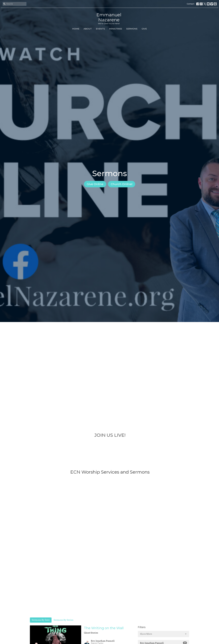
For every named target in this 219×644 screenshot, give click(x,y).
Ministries (116, 29)
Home (76, 29)
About (88, 29)
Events (100, 29)
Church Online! (122, 184)
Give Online (95, 184)
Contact (191, 4)
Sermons (132, 29)
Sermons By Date (41, 620)
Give (144, 29)
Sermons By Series (63, 620)
